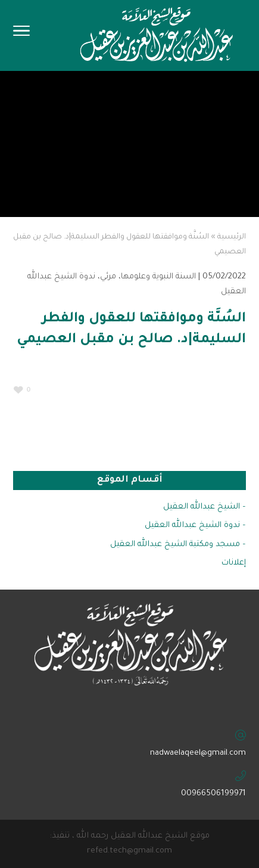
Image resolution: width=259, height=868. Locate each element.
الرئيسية (232, 237)
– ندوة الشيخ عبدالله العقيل (195, 526)
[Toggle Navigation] (21, 35)
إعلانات (234, 563)
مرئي (108, 277)
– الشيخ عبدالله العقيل (205, 507)
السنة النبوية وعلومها (158, 277)
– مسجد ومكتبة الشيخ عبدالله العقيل (178, 545)
